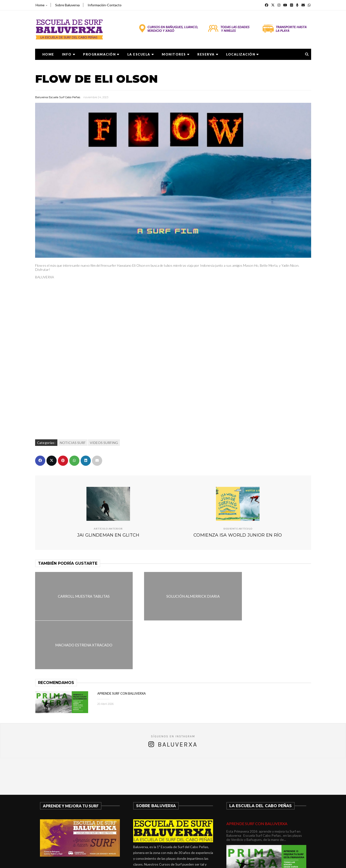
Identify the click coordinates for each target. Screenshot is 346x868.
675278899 (148, 833)
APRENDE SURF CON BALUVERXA (122, 645)
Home (41, 5)
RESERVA (208, 54)
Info (69, 54)
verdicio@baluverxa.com (160, 839)
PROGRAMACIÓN (101, 54)
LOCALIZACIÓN (243, 54)
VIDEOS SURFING (104, 443)
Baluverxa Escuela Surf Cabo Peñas (58, 97)
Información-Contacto (105, 5)
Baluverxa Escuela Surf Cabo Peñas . (192, 861)
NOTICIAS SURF (73, 443)
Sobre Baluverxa (67, 5)
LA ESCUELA (141, 54)
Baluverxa (177, 696)
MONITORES (176, 54)
